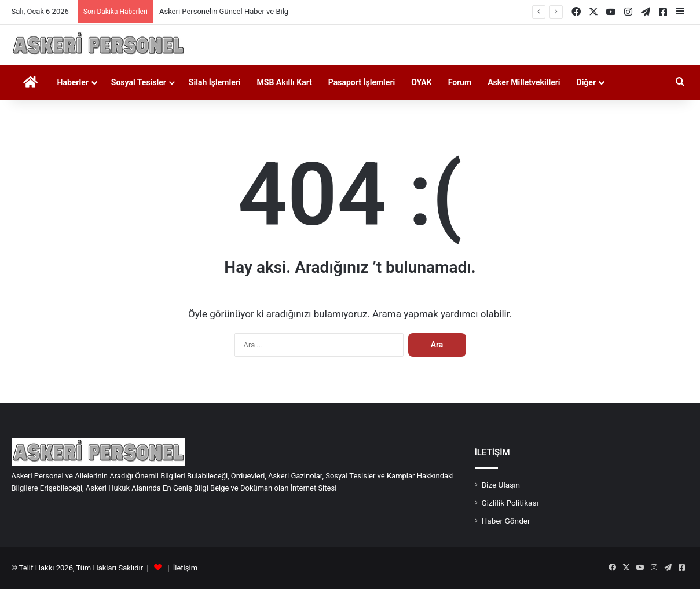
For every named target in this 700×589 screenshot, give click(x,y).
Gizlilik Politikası (510, 503)
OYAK (421, 82)
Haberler (73, 82)
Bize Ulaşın (501, 485)
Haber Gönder (506, 521)
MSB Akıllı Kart (285, 82)
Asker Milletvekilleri (524, 82)
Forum (460, 82)
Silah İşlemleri (215, 82)
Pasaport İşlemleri (362, 82)
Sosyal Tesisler (139, 82)
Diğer (587, 82)
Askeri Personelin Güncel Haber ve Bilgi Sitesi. (236, 11)
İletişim (185, 568)
